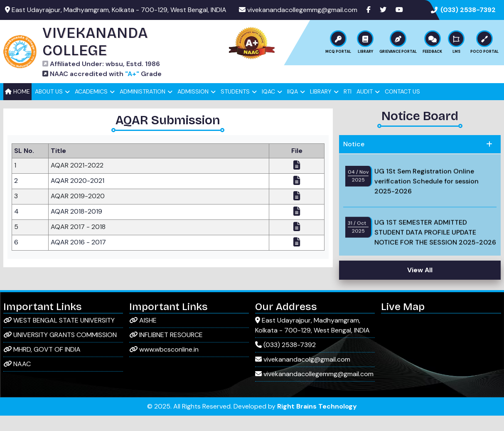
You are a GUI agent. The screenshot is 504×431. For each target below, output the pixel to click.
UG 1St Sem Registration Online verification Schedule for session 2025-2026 (427, 203)
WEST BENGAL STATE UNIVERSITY (59, 336)
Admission (193, 107)
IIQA (293, 107)
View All (420, 285)
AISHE (143, 336)
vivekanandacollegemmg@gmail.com (302, 10)
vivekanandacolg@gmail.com (303, 375)
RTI (348, 107)
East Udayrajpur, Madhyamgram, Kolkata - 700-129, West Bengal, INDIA (312, 341)
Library (321, 107)
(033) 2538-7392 (468, 10)
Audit (365, 107)
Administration (143, 107)
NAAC (17, 379)
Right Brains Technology (317, 422)
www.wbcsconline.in (164, 365)
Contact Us (402, 107)
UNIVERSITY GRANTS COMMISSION (60, 350)
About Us (49, 107)
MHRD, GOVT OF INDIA (42, 365)
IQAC (268, 107)
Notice (354, 159)
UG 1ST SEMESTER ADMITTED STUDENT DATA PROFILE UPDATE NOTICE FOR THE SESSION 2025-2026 (435, 254)
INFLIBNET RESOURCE (166, 350)
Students (235, 107)
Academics (91, 107)
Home (17, 107)
